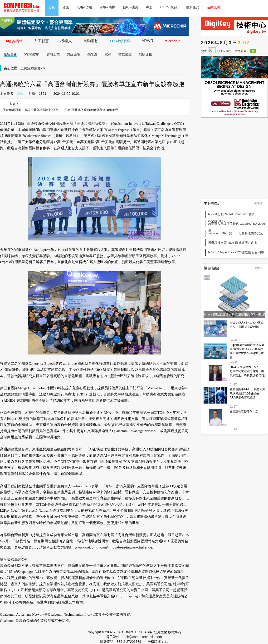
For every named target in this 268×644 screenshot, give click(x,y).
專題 (149, 7)
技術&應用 (131, 7)
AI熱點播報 (14, 41)
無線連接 (146, 54)
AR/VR (148, 41)
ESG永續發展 (120, 41)
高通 (20, 94)
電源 (108, 54)
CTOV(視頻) (169, 7)
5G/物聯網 (32, 54)
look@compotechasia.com (142, 637)
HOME (260, 204)
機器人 (66, 41)
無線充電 (74, 54)
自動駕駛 (91, 41)
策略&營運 (84, 7)
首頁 (52, 7)
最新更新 (10, 54)
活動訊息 (214, 7)
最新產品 (193, 7)
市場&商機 (107, 7)
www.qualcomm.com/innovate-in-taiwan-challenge (114, 547)
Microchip (172, 41)
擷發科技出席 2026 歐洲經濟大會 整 (233, 243)
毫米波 (93, 54)
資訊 (66, 7)
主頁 (24, 68)
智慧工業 (53, 54)
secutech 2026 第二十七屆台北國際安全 (236, 233)
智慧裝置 (125, 54)
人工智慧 (41, 41)
